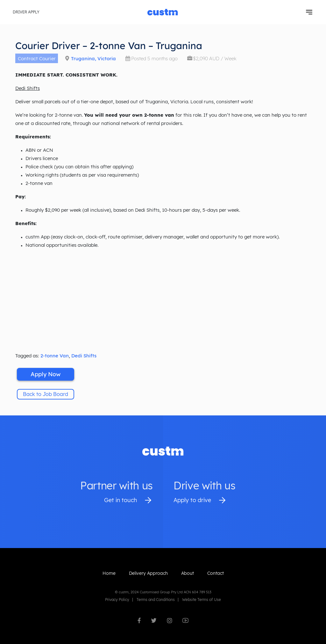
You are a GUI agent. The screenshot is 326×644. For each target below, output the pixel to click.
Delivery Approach (148, 573)
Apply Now (46, 374)
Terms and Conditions (156, 600)
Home (109, 573)
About (188, 573)
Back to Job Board (46, 394)
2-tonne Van (55, 356)
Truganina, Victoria (93, 59)
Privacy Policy (117, 600)
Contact (216, 573)
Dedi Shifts (84, 356)
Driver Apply (26, 12)
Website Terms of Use (202, 600)
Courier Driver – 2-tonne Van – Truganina (109, 46)
